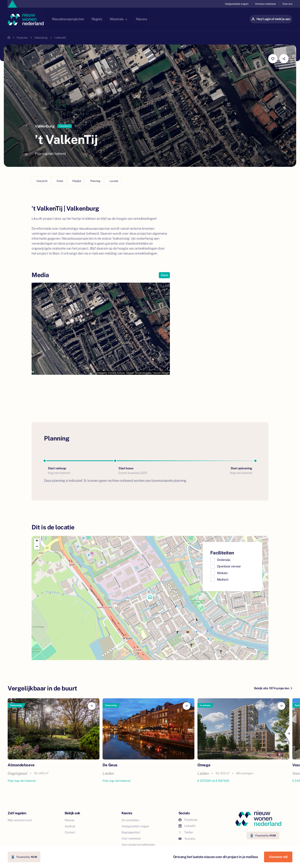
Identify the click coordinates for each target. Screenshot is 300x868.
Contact (70, 832)
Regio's (105, 19)
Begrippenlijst (131, 832)
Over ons (287, 4)
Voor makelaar (131, 838)
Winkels (222, 573)
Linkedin (187, 826)
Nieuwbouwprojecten (75, 19)
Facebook (188, 820)
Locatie (114, 181)
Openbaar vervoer (229, 566)
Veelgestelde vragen (236, 4)
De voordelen (130, 820)
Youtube (187, 839)
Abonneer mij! (278, 857)
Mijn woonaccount (20, 820)
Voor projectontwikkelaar (138, 845)
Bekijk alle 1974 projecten (273, 688)
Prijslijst (77, 181)
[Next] (289, 734)
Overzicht (42, 181)
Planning (95, 181)
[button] (150, 598)
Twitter (186, 832)
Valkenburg (41, 38)
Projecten (22, 38)
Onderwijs (224, 560)
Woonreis (127, 19)
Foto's (60, 181)
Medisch (223, 580)
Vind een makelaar (265, 4)
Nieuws (150, 19)
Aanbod (70, 826)
